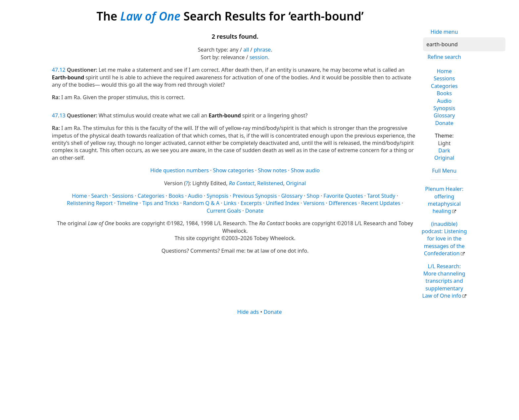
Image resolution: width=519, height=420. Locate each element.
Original (444, 158)
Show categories (234, 170)
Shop (313, 196)
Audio (444, 101)
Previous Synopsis (255, 196)
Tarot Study (381, 196)
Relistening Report (90, 203)
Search (99, 196)
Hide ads (248, 312)
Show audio (305, 170)
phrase (262, 50)
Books (444, 93)
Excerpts (251, 203)
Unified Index (283, 203)
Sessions (444, 78)
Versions (314, 203)
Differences (343, 203)
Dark (444, 150)
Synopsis (444, 108)
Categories (444, 86)
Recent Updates (381, 203)
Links (230, 203)
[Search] (464, 44)
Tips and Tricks (161, 203)
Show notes (272, 170)
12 (62, 70)
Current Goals (224, 211)
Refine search (444, 57)
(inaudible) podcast (444, 239)
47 (55, 70)
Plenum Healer (444, 200)
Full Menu (444, 171)
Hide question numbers (180, 170)
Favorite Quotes (343, 196)
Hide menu (444, 32)
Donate (444, 123)
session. (259, 57)
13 (62, 115)
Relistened (270, 183)
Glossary (444, 115)
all (246, 50)
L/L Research (444, 281)
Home (444, 71)
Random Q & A (201, 203)
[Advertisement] (251, 367)
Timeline (127, 203)
